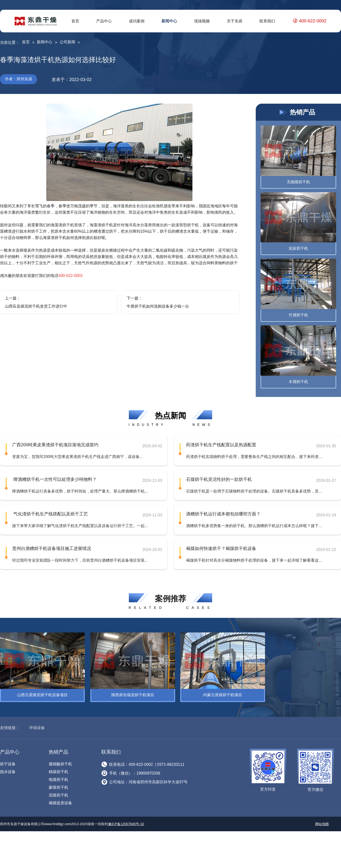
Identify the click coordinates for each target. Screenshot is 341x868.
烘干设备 (8, 762)
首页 (75, 21)
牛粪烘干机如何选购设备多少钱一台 (158, 306)
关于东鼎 (235, 21)
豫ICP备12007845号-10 (126, 822)
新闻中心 (169, 21)
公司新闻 (67, 42)
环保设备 (37, 726)
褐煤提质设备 (60, 801)
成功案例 (137, 21)
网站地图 (322, 822)
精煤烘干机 (58, 770)
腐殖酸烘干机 (60, 762)
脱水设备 (8, 770)
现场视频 (202, 21)
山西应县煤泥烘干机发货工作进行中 (36, 306)
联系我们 (267, 21)
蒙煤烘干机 (58, 785)
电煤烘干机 (58, 777)
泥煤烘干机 (58, 793)
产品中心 (104, 21)
